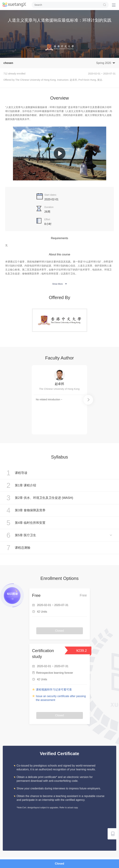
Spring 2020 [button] (106, 63)
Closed (59, 864)
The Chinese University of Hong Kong (59, 389)
